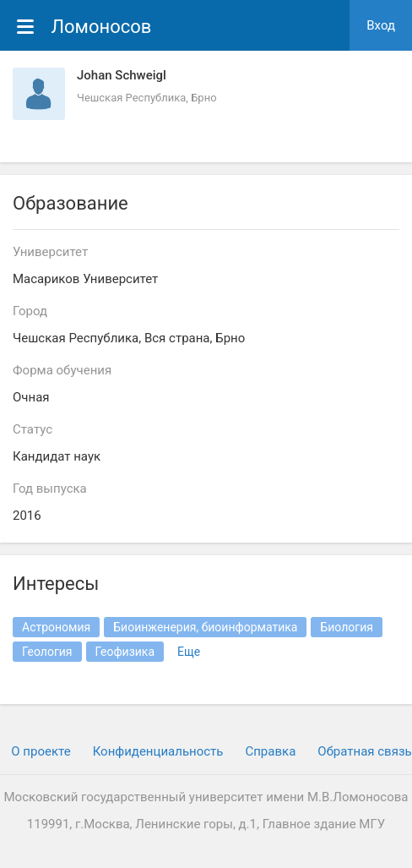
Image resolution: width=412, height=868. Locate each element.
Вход (381, 25)
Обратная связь (364, 751)
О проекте (41, 751)
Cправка (270, 751)
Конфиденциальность (158, 751)
